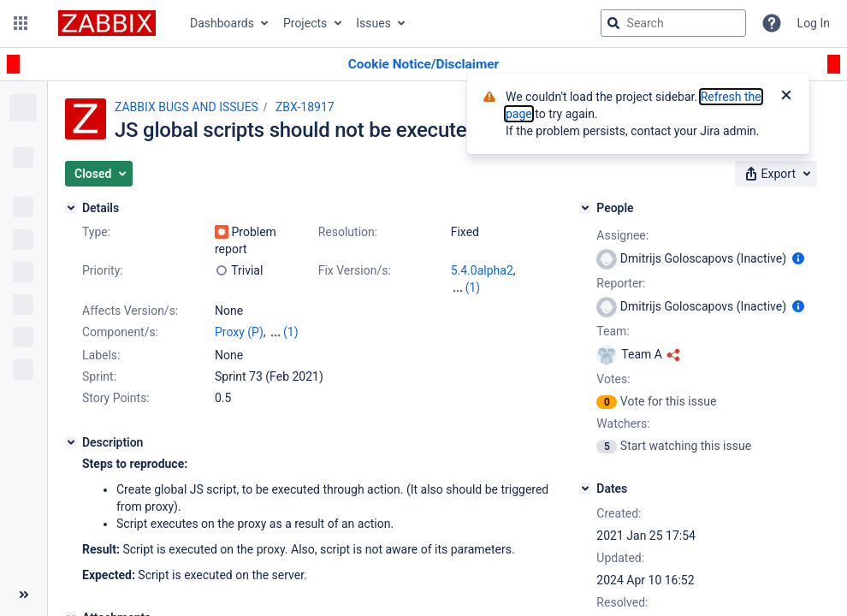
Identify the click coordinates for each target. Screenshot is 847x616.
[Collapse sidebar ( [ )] (24, 595)
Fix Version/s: (355, 270)
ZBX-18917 (305, 107)
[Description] (71, 442)
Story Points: (116, 398)
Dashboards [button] (222, 23)
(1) (473, 287)
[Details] (71, 208)
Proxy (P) (239, 332)
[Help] (772, 23)
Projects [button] (305, 23)
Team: (613, 331)
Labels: (101, 355)
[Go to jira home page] (107, 23)
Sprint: (99, 376)
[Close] (786, 97)
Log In (814, 23)
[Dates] (585, 489)
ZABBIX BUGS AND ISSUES (187, 107)
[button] (21, 23)
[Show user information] (798, 258)
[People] (585, 208)
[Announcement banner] (423, 65)
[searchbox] (673, 23)
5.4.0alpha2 (482, 270)
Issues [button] (373, 23)
